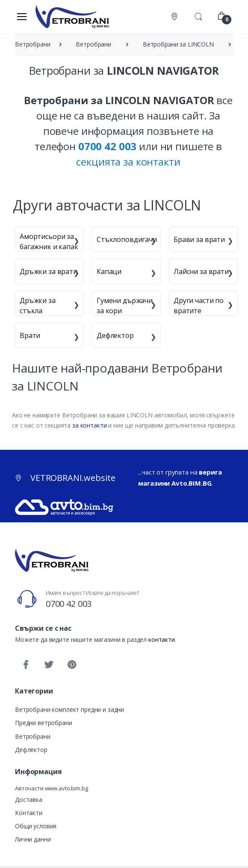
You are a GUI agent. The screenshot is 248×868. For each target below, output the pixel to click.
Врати (30, 335)
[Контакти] (175, 16)
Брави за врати (199, 239)
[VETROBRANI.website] (72, 16)
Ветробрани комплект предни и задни (69, 709)
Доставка (29, 800)
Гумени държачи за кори (125, 306)
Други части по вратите (199, 306)
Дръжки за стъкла (38, 306)
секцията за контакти (128, 162)
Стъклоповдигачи (127, 239)
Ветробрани (33, 736)
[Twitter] (49, 665)
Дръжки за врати (49, 271)
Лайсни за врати (201, 271)
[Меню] (22, 16)
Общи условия (36, 826)
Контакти (29, 813)
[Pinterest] (72, 665)
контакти (162, 639)
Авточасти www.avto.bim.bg (51, 788)
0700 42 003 (69, 604)
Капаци (109, 271)
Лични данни (33, 839)
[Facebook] (26, 665)
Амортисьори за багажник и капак (49, 242)
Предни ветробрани (44, 723)
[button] (198, 16)
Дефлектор (115, 335)
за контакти (89, 425)
